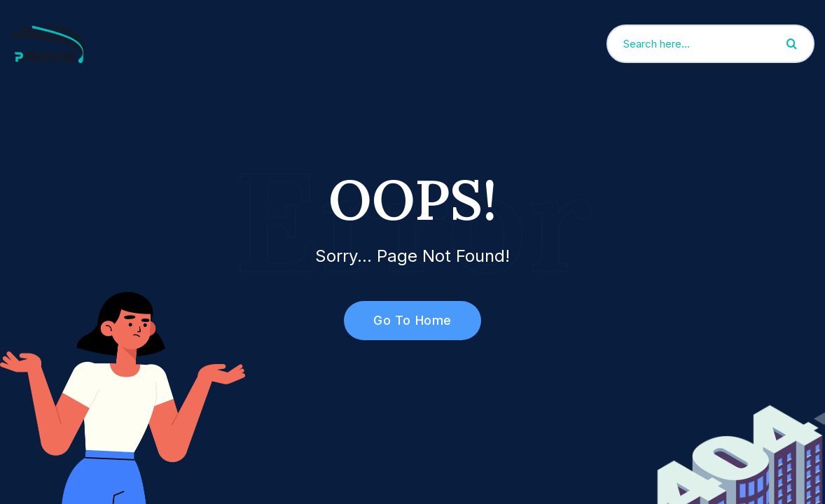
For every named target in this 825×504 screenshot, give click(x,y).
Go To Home (404, 320)
